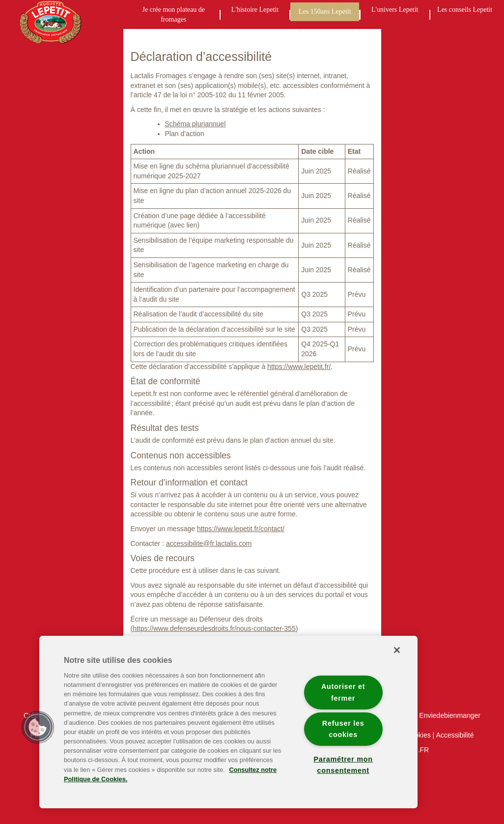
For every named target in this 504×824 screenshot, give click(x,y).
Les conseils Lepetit (465, 10)
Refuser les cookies (343, 728)
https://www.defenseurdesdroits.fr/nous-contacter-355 (214, 628)
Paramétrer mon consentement (343, 765)
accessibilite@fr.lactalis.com (209, 543)
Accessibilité (455, 735)
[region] (228, 722)
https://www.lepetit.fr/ (299, 367)
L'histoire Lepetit (255, 10)
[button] (38, 727)
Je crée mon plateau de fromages (174, 14)
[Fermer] (397, 650)
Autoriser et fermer (343, 692)
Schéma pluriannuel (196, 124)
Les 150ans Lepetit (325, 12)
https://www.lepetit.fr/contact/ (241, 529)
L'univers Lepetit (395, 10)
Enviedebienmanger (450, 715)
